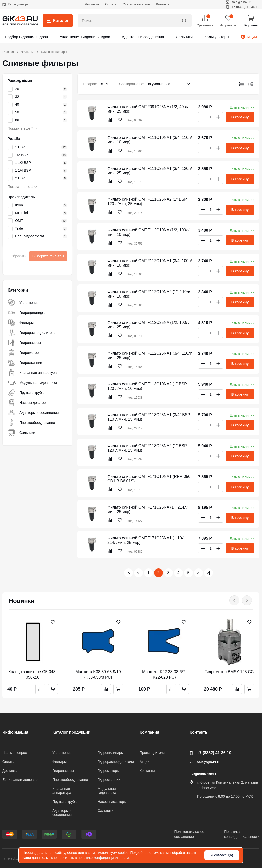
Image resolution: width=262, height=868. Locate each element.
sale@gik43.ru (205, 762)
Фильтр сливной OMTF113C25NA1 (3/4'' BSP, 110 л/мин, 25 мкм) (149, 417)
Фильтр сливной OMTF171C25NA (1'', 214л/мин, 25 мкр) (148, 510)
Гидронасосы (24, 343)
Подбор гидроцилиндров (26, 37)
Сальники (184, 37)
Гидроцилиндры (27, 313)
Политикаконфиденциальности (242, 834)
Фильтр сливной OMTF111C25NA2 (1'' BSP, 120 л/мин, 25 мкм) (147, 201)
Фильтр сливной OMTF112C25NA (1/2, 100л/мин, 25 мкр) (148, 325)
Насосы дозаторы (28, 403)
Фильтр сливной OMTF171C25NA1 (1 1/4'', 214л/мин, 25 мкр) (147, 540)
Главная (8, 52)
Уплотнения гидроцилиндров (85, 37)
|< (128, 573)
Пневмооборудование (31, 423)
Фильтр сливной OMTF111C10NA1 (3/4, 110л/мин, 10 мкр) (150, 140)
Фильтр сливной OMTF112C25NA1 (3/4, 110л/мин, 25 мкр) (150, 355)
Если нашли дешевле (20, 780)
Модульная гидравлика (32, 383)
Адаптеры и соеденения (143, 37)
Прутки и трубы (26, 393)
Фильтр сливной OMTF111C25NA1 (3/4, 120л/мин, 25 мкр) (150, 171)
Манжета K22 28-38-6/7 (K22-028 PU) (164, 675)
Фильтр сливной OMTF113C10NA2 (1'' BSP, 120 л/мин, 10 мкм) (147, 386)
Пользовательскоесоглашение (189, 834)
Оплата (111, 4)
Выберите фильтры (48, 256)
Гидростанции (25, 363)
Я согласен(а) (222, 855)
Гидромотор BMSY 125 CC (229, 672)
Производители (152, 753)
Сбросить (18, 256)
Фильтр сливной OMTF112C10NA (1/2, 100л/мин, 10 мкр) (148, 232)
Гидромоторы (24, 353)
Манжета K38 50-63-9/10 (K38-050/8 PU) (98, 675)
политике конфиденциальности (103, 858)
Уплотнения (23, 303)
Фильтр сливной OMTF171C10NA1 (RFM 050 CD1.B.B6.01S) (149, 479)
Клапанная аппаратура (32, 373)
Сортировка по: (132, 84)
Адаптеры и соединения (33, 413)
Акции (249, 37)
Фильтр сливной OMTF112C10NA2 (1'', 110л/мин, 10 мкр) (149, 294)
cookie (123, 853)
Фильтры (28, 52)
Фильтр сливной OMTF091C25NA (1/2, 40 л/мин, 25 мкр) (148, 109)
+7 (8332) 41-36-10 (243, 7)
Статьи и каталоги (136, 4)
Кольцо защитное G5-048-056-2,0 (33, 675)
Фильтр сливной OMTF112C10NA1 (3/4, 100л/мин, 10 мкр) (150, 263)
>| (208, 573)
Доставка (92, 4)
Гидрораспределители (32, 333)
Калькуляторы (16, 4)
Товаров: (90, 84)
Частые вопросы (16, 753)
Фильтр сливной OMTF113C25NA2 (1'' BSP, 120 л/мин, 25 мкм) (147, 448)
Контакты (163, 4)
